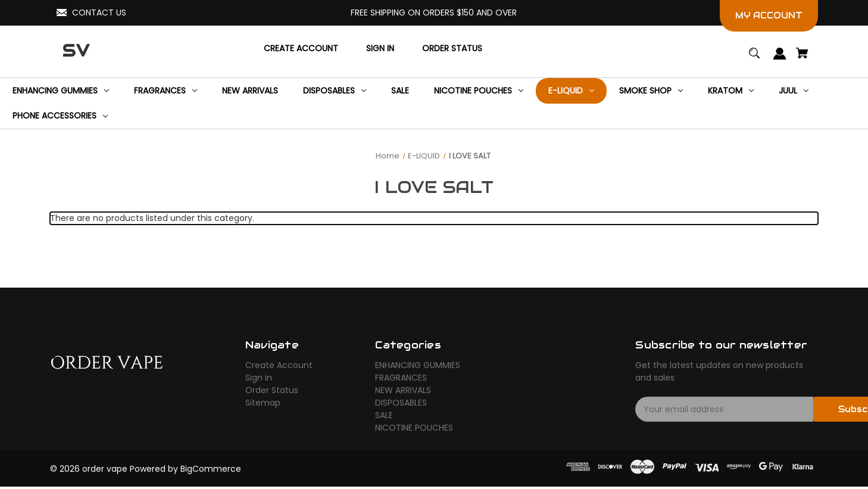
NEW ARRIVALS (403, 390)
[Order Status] (452, 49)
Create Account (279, 365)
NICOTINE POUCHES (414, 428)
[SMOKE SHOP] (651, 91)
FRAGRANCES (401, 378)
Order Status (272, 390)
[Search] (755, 59)
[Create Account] (301, 49)
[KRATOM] (731, 91)
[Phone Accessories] (60, 116)
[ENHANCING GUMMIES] (61, 91)
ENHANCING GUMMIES (418, 365)
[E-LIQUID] (571, 91)
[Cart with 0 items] (803, 59)
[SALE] (400, 91)
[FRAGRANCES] (166, 91)
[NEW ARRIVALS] (250, 91)
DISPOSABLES (401, 403)
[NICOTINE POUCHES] (479, 91)
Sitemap (263, 403)
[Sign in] (380, 49)
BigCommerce (211, 469)
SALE (384, 415)
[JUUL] (794, 91)
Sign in (259, 378)
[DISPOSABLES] (335, 91)
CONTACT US (99, 13)
